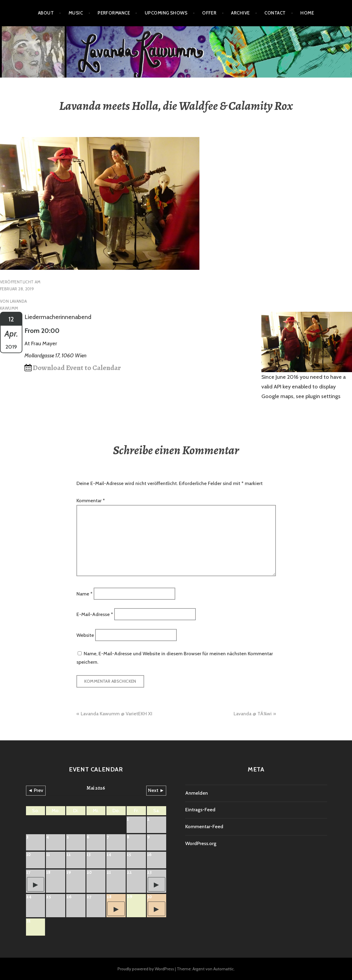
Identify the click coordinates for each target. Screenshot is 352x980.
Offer (209, 13)
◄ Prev (36, 790)
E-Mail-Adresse (95, 614)
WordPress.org (201, 843)
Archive (240, 13)
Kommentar (91, 501)
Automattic (224, 969)
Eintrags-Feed (200, 810)
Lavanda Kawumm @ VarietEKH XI (116, 714)
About (46, 13)
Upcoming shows (166, 13)
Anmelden (197, 793)
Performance (114, 13)
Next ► (156, 790)
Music (76, 13)
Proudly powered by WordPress (146, 969)
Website (85, 635)
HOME (307, 13)
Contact (275, 13)
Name (84, 594)
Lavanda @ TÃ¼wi (253, 714)
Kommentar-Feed (204, 827)
